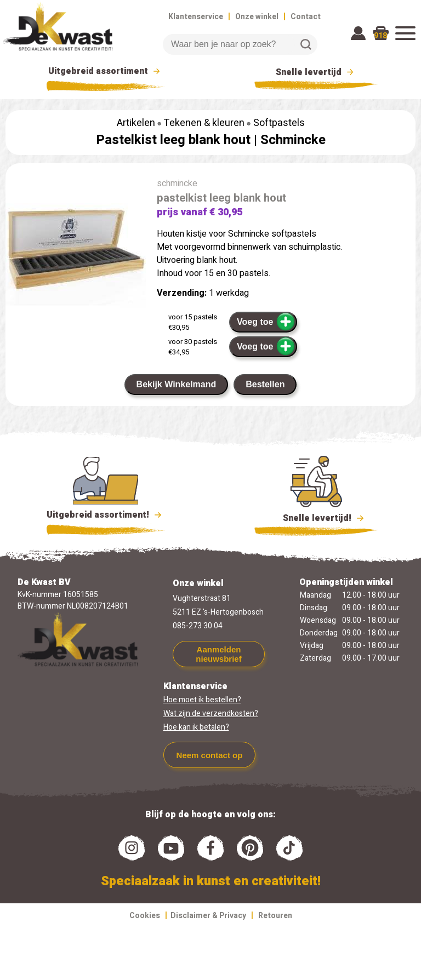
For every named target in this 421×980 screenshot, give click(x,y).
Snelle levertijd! (316, 517)
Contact (306, 17)
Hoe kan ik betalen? (196, 727)
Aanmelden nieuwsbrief (218, 654)
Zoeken (306, 44)
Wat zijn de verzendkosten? (211, 713)
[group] (76, 249)
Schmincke (293, 140)
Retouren (275, 916)
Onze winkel (257, 17)
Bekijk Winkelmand (177, 384)
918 (380, 36)
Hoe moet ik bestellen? (202, 700)
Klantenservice (196, 17)
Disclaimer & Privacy (208, 916)
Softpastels (279, 123)
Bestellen (265, 384)
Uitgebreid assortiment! (106, 515)
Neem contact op (210, 755)
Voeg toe (266, 322)
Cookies (145, 916)
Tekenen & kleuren (204, 123)
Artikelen (136, 123)
